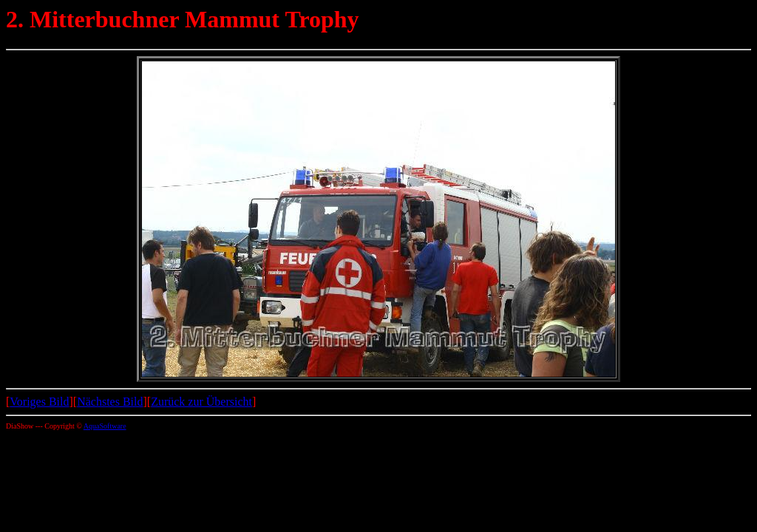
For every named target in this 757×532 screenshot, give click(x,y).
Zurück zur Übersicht (201, 402)
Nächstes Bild (110, 402)
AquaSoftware (105, 426)
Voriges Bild (39, 402)
